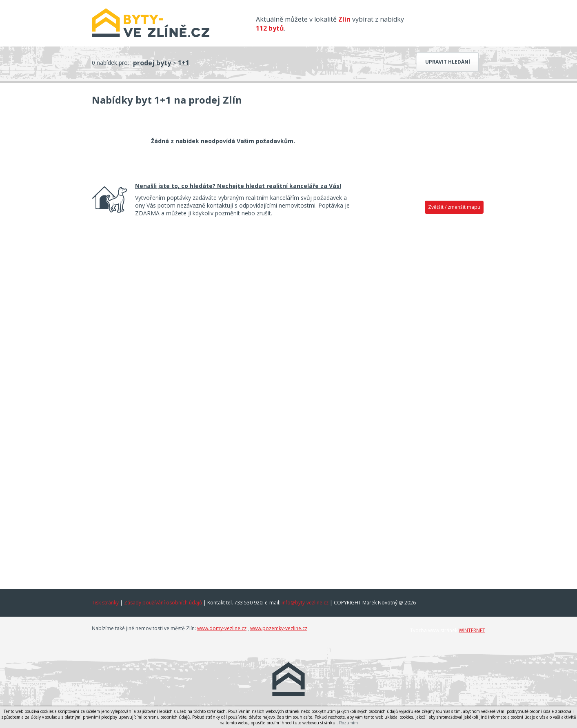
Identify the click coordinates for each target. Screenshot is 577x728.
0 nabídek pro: (110, 63)
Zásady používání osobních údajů (163, 603)
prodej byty (152, 63)
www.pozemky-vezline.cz (279, 628)
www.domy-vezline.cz (222, 628)
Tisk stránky (105, 603)
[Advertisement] (423, 345)
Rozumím (348, 723)
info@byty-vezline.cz (305, 603)
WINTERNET (472, 630)
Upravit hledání (448, 62)
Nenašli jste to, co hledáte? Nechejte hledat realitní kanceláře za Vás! (238, 186)
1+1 (184, 63)
